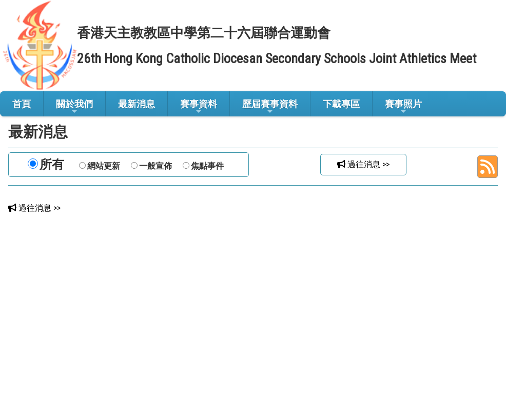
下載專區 (341, 104)
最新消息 (137, 104)
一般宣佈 (155, 166)
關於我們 (74, 107)
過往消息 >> (363, 164)
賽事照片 (403, 107)
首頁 (22, 104)
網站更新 (104, 166)
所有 (52, 165)
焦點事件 (207, 166)
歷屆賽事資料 (270, 107)
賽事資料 (199, 107)
